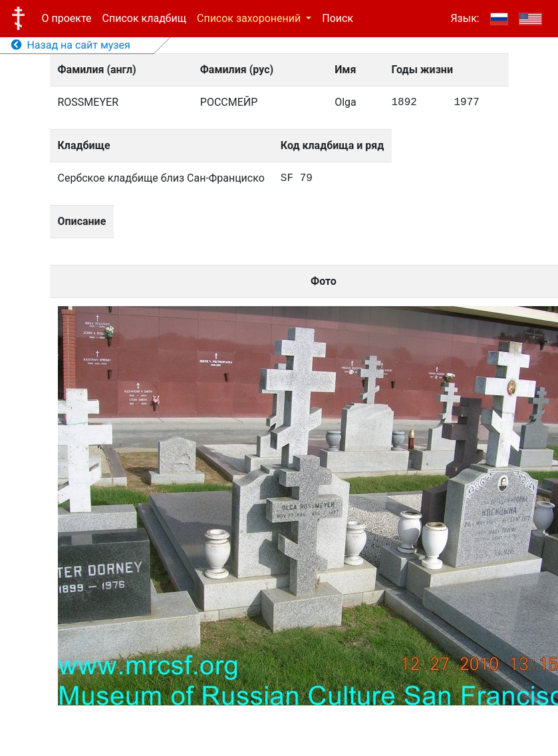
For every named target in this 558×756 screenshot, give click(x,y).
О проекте (67, 18)
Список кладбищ (144, 18)
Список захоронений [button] (250, 18)
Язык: (465, 18)
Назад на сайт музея (71, 45)
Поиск (338, 18)
